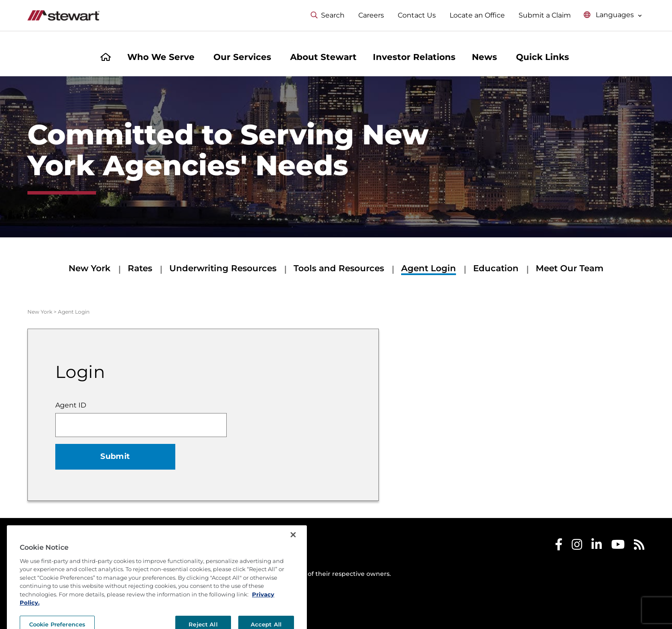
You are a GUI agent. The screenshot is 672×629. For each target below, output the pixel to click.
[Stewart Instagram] (577, 547)
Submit (115, 456)
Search (328, 15)
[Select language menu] (613, 15)
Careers (371, 15)
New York (90, 268)
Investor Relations (414, 57)
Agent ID (71, 405)
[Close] (293, 551)
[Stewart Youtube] (618, 547)
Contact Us (417, 15)
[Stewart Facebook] (559, 547)
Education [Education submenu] (496, 268)
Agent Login (429, 268)
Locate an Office (477, 15)
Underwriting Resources (223, 268)
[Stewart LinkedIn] (597, 547)
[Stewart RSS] (639, 547)
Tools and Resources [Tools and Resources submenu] (339, 268)
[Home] (106, 58)
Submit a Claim (545, 15)
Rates (140, 268)
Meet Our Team (570, 268)
